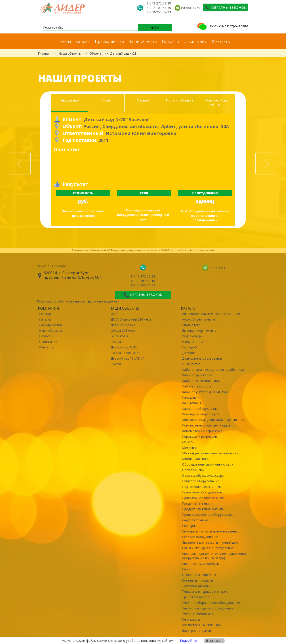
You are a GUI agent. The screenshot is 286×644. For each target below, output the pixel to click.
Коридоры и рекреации (200, 436)
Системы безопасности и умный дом (210, 542)
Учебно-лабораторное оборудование (211, 603)
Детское (188, 353)
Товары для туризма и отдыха (205, 591)
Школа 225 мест (123, 330)
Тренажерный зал (196, 597)
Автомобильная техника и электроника (212, 314)
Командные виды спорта (201, 414)
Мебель (188, 442)
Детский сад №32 (124, 347)
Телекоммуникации (197, 586)
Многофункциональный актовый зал (210, 453)
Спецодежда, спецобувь (201, 564)
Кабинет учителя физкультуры (206, 392)
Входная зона (193, 342)
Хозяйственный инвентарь (202, 625)
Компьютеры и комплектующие (206, 425)
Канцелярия (191, 397)
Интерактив (191, 364)
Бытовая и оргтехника (199, 330)
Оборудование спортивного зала (208, 464)
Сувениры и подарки (198, 580)
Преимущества (109, 41)
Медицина (190, 448)
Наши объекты (143, 41)
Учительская (192, 619)
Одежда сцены (193, 470)
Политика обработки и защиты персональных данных (78, 301)
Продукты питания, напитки (203, 509)
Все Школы (119, 336)
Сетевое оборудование (200, 537)
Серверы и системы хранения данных (210, 531)
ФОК (114, 314)
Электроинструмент (197, 631)
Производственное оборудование (208, 515)
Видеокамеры (193, 336)
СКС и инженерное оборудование (208, 548)
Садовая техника (195, 520)
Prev (31, 155)
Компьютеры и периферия (202, 431)
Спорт (187, 569)
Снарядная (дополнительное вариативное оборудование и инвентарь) (214, 556)
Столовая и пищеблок (199, 575)
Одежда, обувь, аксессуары (203, 475)
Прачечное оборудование (202, 492)
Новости (170, 41)
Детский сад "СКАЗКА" (128, 358)
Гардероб (189, 347)
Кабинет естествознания (201, 381)
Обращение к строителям (222, 26)
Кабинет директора (197, 375)
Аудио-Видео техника (199, 319)
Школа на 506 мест (125, 353)
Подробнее (188, 641)
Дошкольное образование (202, 358)
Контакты (221, 41)
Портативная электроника (202, 487)
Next (277, 155)
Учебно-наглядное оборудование (208, 608)
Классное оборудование (201, 409)
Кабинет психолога (197, 386)
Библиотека (191, 325)
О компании (195, 41)
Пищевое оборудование (201, 481)
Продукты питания (196, 503)
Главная (63, 41)
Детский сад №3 (123, 325)
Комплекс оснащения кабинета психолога (214, 420)
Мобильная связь (196, 459)
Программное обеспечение (203, 498)
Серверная (190, 526)
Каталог (83, 41)
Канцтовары (191, 403)
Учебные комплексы (198, 614)
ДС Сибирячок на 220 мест (131, 319)
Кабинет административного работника (213, 370)
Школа (116, 342)
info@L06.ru (191, 8)
